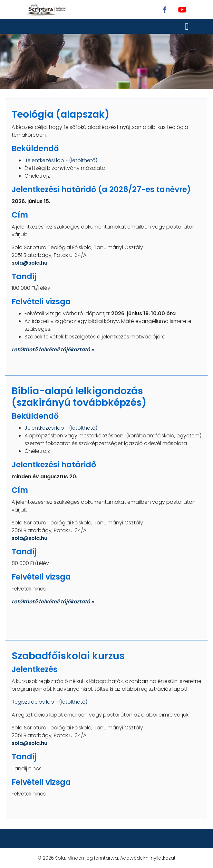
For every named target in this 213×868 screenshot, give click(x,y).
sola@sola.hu (29, 263)
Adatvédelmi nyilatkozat (148, 858)
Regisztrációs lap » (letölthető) (49, 702)
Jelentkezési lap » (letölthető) (61, 160)
